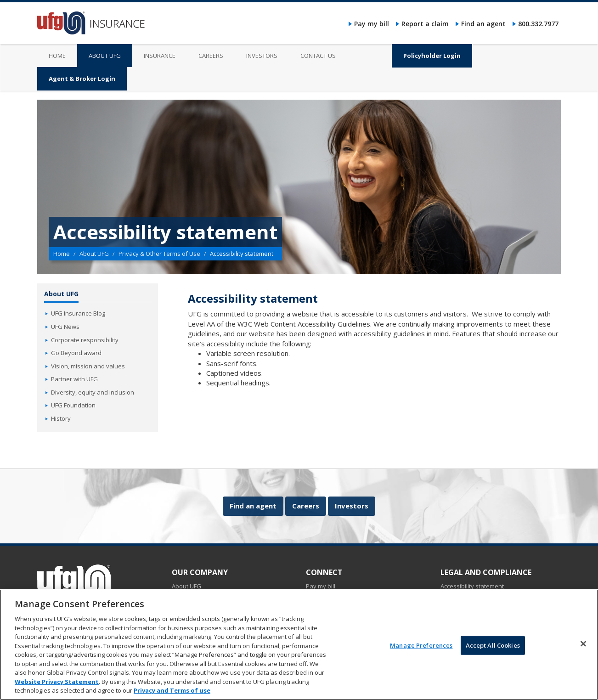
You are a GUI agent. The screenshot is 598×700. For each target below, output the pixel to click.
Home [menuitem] (57, 56)
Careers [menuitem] (211, 56)
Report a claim (425, 24)
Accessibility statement (472, 586)
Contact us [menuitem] (318, 56)
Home (62, 254)
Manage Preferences (421, 646)
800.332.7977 (538, 24)
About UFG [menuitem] (105, 56)
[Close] (583, 644)
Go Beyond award (76, 353)
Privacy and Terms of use (172, 691)
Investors (352, 506)
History (61, 418)
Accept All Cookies (493, 646)
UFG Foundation (73, 405)
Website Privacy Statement (57, 682)
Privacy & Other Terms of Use (159, 254)
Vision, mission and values (88, 366)
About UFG (94, 254)
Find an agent (483, 24)
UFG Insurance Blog (78, 313)
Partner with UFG (74, 379)
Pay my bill (372, 24)
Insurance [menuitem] (160, 56)
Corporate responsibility (85, 340)
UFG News (65, 327)
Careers (306, 506)
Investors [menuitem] (262, 56)
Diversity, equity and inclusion (93, 392)
